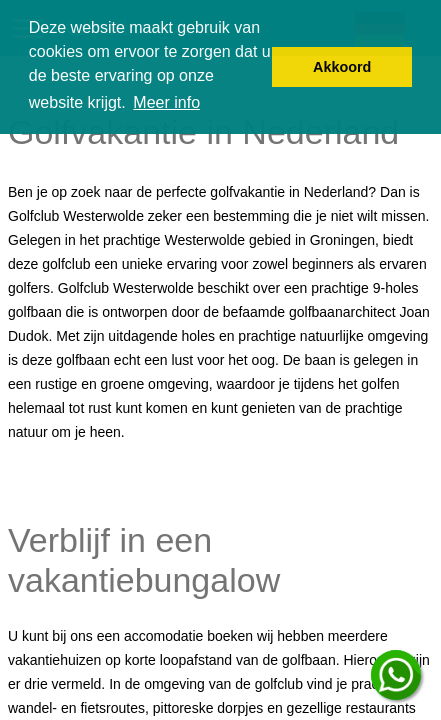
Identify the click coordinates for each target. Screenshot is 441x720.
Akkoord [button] (342, 67)
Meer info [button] (166, 102)
